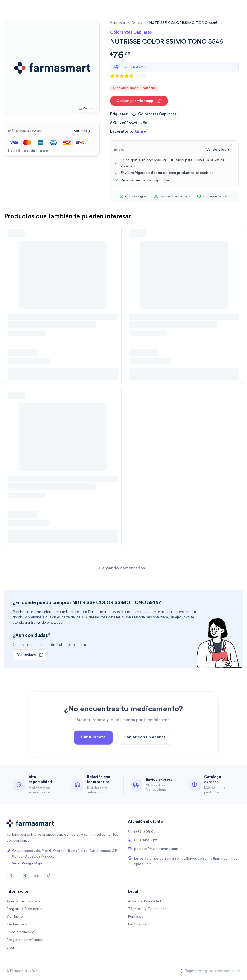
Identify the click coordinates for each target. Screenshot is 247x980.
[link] (183, 23)
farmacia (118, 23)
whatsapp (55, 622)
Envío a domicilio (20, 932)
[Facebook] (11, 875)
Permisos (136, 917)
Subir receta (93, 750)
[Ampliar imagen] (86, 109)
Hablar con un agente (145, 750)
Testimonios (17, 924)
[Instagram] (24, 875)
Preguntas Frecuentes (25, 909)
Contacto (15, 917)
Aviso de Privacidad (144, 901)
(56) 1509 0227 (144, 832)
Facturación (138, 924)
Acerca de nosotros (23, 901)
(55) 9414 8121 (143, 840)
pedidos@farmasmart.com (153, 849)
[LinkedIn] (36, 875)
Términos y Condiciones (148, 909)
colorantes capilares (154, 114)
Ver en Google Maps (27, 863)
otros (137, 23)
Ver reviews (30, 655)
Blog (10, 948)
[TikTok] (49, 875)
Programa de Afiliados (25, 940)
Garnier (141, 131)
